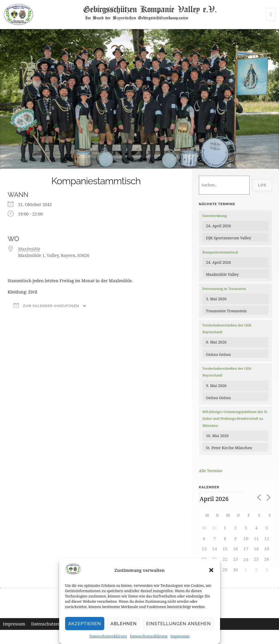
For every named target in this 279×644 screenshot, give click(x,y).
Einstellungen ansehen (178, 624)
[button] (211, 570)
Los (262, 185)
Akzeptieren (85, 624)
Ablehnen (124, 624)
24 (246, 559)
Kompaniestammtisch (220, 252)
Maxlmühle (29, 249)
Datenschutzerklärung (108, 636)
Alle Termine (211, 471)
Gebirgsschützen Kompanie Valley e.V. (150, 9)
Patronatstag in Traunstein (224, 289)
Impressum (180, 636)
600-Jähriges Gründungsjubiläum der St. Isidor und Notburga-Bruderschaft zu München (235, 419)
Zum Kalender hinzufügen (46, 306)
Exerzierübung (215, 216)
